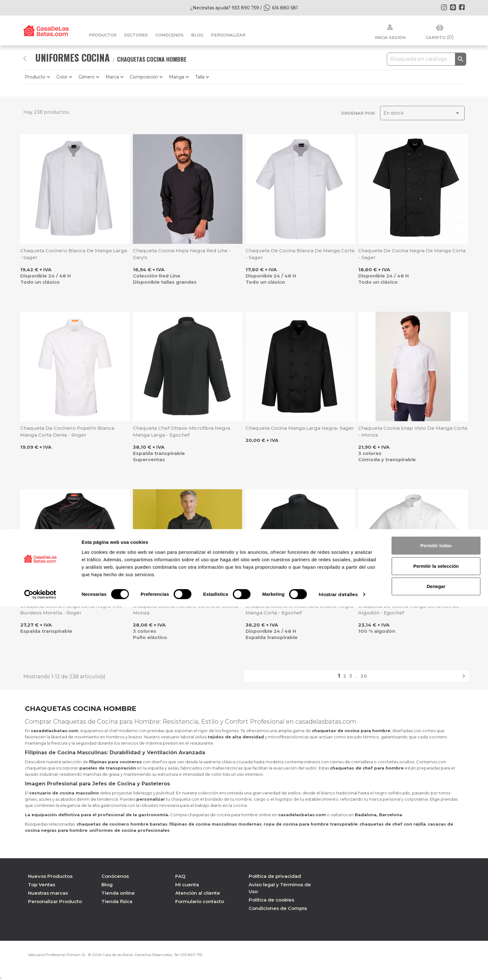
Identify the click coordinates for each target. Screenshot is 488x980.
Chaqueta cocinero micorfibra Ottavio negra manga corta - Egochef (299, 609)
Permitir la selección (436, 939)
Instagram (444, 7)
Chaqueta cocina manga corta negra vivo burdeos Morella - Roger (71, 609)
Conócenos (169, 35)
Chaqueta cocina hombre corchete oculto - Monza (187, 609)
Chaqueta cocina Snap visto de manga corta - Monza (413, 431)
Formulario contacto (200, 901)
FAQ (180, 876)
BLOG (197, 35)
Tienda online (118, 893)
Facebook (462, 7)
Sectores (136, 35)
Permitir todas (436, 919)
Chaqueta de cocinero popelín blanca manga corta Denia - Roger (67, 431)
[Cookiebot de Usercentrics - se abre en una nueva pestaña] (40, 968)
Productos (103, 35)
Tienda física (117, 901)
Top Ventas (42, 885)
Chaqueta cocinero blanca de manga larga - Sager (74, 254)
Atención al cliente (198, 893)
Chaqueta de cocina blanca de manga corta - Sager (300, 254)
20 (364, 676)
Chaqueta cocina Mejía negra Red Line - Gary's (182, 254)
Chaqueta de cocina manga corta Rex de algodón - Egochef (409, 609)
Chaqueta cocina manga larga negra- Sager (300, 428)
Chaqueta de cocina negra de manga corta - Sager (412, 254)
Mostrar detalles (338, 968)
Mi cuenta (187, 885)
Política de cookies (271, 900)
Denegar (436, 960)
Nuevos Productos (50, 876)
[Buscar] (427, 59)
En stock (422, 113)
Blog (107, 885)
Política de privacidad (275, 876)
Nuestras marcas (48, 893)
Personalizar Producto (55, 901)
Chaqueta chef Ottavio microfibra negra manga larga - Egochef (181, 431)
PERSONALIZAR (228, 35)
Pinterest (453, 7)
